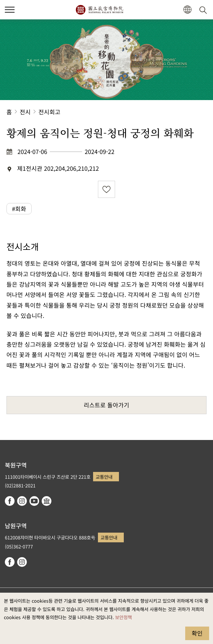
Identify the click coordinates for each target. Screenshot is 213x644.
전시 (25, 112)
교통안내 (104, 477)
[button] (187, 10)
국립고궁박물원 (99, 10)
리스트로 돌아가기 (106, 405)
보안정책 (123, 617)
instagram (22, 501)
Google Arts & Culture (47, 501)
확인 (197, 633)
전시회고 (49, 112)
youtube (34, 501)
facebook (10, 501)
